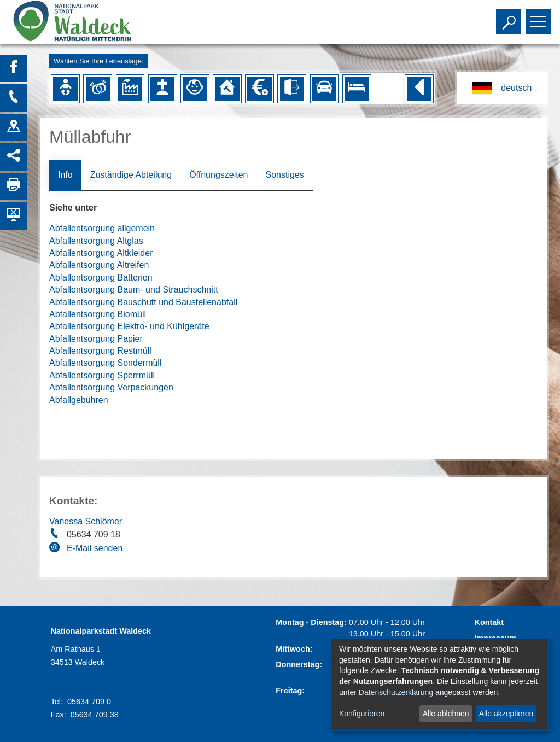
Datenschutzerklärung (396, 692)
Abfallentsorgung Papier (96, 339)
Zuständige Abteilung (131, 175)
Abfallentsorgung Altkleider (101, 253)
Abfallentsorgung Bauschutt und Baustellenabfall (143, 302)
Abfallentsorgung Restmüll (100, 351)
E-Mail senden (95, 548)
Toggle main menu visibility (539, 17)
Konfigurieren (362, 714)
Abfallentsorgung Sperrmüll (102, 375)
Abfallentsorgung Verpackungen (111, 387)
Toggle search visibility (510, 17)
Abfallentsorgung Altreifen (99, 265)
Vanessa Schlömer (86, 521)
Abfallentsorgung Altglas (96, 241)
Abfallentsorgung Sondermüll (105, 363)
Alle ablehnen (446, 714)
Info (65, 175)
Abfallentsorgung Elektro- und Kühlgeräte (129, 326)
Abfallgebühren (79, 400)
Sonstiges (284, 175)
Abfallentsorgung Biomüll (98, 314)
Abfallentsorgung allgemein (102, 228)
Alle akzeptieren (506, 714)
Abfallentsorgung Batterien (101, 277)
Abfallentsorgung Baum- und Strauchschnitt (134, 290)
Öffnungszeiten (218, 175)
